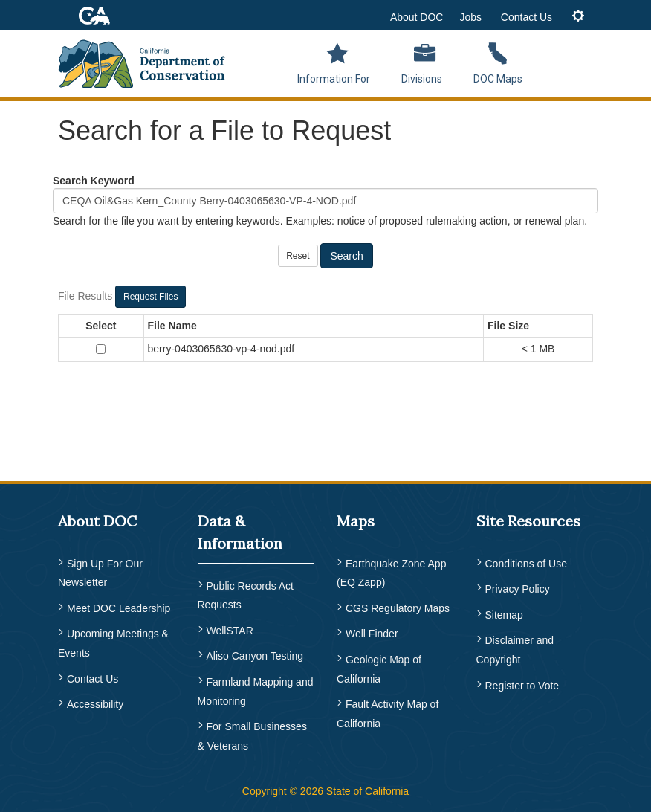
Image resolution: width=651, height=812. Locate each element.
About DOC (417, 17)
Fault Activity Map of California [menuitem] (388, 714)
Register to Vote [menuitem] (522, 686)
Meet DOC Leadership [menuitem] (119, 608)
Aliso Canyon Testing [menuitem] (255, 656)
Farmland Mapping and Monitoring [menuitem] (256, 692)
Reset (298, 256)
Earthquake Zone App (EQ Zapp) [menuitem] (391, 573)
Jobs (470, 17)
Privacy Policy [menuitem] (518, 589)
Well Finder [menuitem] (372, 634)
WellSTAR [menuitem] (230, 631)
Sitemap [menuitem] (504, 615)
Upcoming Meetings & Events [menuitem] (113, 643)
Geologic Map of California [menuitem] (379, 669)
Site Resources (528, 521)
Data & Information (240, 532)
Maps (356, 521)
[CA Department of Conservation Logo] (148, 61)
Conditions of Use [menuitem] (527, 564)
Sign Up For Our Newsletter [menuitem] (100, 573)
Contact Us (527, 17)
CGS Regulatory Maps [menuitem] (398, 608)
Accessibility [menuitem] (95, 704)
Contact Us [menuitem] (93, 679)
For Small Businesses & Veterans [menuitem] (252, 736)
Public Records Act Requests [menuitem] (246, 596)
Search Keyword (94, 181)
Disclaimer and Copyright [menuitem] (515, 650)
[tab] (578, 17)
